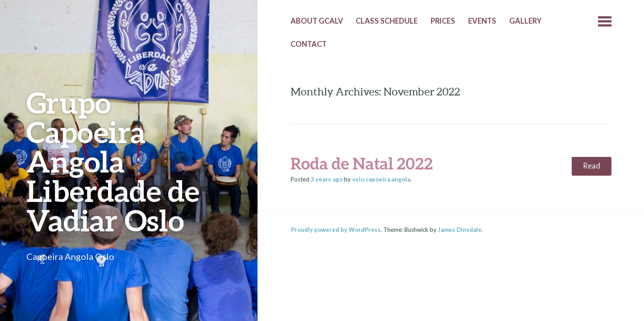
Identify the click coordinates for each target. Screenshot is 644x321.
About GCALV (317, 21)
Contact (309, 44)
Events (482, 21)
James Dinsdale (460, 230)
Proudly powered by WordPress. (337, 230)
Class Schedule (387, 21)
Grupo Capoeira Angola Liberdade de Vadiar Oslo (113, 161)
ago (327, 179)
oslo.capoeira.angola (381, 179)
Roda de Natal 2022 (362, 163)
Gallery (525, 21)
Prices (443, 21)
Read (592, 166)
